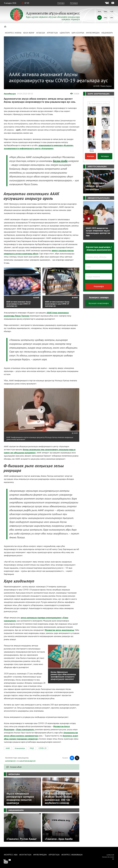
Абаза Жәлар (29, 33)
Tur (112, 11)
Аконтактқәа (25, 855)
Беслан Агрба (60, 161)
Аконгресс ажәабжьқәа (72, 855)
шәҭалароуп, (11, 761)
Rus (100, 11)
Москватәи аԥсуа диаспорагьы (59, 630)
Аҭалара (61, 3)
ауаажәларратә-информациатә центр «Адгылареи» (29, 148)
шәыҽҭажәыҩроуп (27, 761)
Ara (112, 18)
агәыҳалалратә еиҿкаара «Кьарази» (56, 145)
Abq (106, 18)
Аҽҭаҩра (74, 3)
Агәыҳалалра (20, 748)
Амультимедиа (93, 33)
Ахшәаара (99, 286)
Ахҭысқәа (41, 33)
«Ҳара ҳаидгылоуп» (25, 729)
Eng (106, 11)
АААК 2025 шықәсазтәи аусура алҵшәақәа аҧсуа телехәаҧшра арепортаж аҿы (98, 232)
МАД (32, 748)
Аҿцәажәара (107, 33)
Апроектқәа (52, 33)
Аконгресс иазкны (13, 33)
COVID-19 (42, 748)
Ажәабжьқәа (10, 94)
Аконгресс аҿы (11, 855)
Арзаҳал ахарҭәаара (99, 303)
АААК (8, 748)
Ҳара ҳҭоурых (78, 33)
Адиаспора (65, 33)
